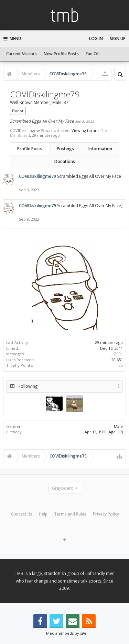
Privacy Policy (106, 514)
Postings (65, 149)
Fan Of (92, 54)
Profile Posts (30, 149)
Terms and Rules (70, 514)
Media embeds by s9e (66, 633)
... (107, 54)
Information (100, 149)
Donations (65, 161)
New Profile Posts (61, 54)
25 (121, 365)
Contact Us (22, 514)
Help (43, 514)
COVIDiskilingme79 (37, 176)
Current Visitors (21, 54)
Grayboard (63, 488)
